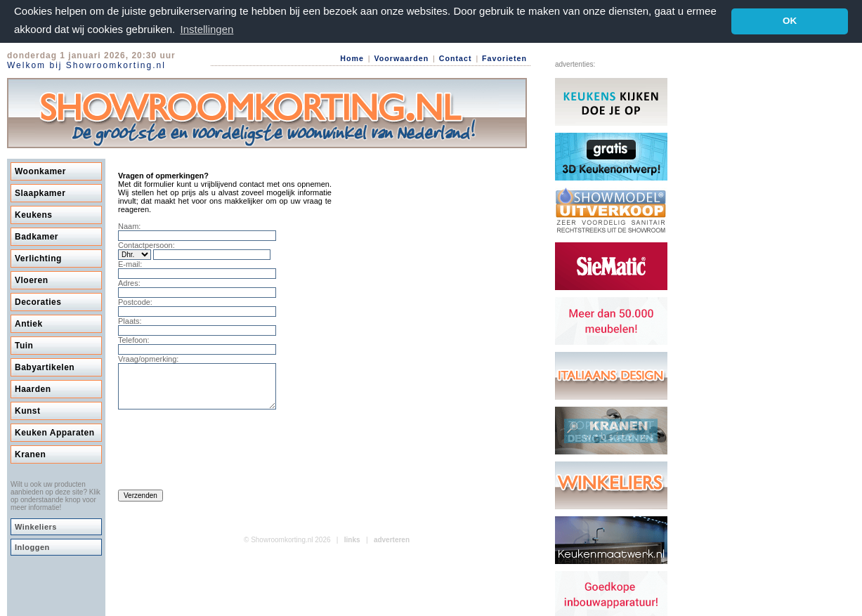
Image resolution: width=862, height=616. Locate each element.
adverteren (392, 548)
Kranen (30, 454)
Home (352, 58)
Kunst (28, 410)
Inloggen (32, 546)
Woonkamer (40, 171)
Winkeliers (36, 526)
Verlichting (38, 258)
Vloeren (32, 280)
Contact (456, 58)
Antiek (29, 323)
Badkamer (37, 236)
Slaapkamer (40, 192)
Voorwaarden (401, 58)
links (352, 548)
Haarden (33, 388)
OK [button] (790, 21)
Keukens (34, 214)
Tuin (24, 345)
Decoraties (38, 301)
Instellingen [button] (207, 29)
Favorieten (504, 58)
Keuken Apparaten (55, 432)
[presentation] (225, 453)
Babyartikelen (45, 367)
